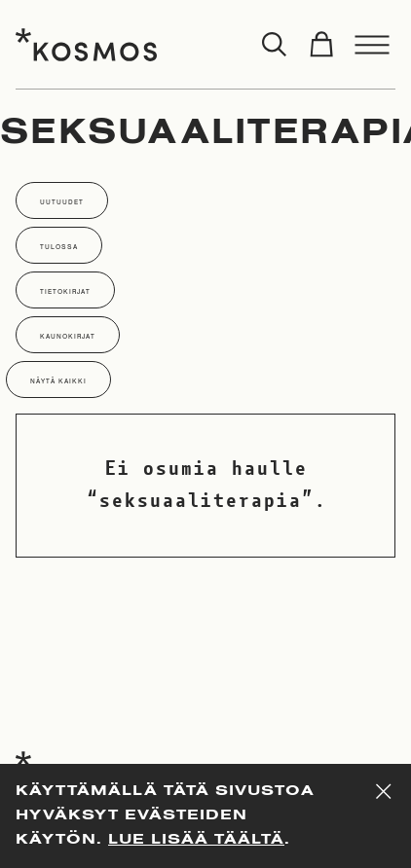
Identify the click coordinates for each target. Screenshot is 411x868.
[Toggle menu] (372, 45)
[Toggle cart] (321, 45)
